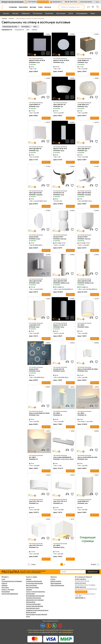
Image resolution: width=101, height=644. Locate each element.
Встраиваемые (82, 13)
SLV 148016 (81, 325)
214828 (96, 255)
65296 (72, 475)
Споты (71, 13)
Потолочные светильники (34, 583)
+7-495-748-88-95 (32, 2)
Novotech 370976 (82, 237)
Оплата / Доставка (8, 590)
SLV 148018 (57, 545)
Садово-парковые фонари (34, 606)
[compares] (43, 53)
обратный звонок (43, 2)
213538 (72, 210)
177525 (47, 166)
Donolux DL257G (34, 369)
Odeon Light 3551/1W (59, 105)
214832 (72, 255)
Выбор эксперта (56, 581)
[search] (82, 7)
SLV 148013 (32, 457)
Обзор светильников (57, 585)
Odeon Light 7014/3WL (35, 281)
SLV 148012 (81, 413)
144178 (96, 122)
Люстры (15, 13)
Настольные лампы (32, 587)
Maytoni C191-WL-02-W (60, 325)
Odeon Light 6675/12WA (60, 281)
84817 (96, 475)
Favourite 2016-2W (59, 369)
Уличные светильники (33, 604)
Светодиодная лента (33, 608)
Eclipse (38, 239)
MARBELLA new (65, 283)
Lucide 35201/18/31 (35, 325)
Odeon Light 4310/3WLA (84, 193)
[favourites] (48, 53)
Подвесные (26, 13)
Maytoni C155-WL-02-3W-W (37, 60)
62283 (72, 431)
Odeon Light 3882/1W (84, 149)
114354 (96, 34)
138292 (47, 343)
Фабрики (4, 585)
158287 (47, 387)
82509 (96, 387)
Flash (86, 371)
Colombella (39, 195)
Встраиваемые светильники (35, 596)
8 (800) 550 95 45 (80, 587)
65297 (48, 519)
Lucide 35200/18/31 (83, 501)
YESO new (63, 239)
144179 (47, 122)
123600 (72, 34)
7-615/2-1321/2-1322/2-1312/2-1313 (71, 459)
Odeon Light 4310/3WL (35, 193)
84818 (96, 78)
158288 (96, 343)
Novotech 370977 (58, 237)
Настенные (49, 13)
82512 (72, 387)
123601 (47, 34)
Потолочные (37, 13)
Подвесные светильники (34, 581)
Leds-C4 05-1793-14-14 (60, 501)
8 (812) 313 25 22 (80, 583)
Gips (62, 106)
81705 (96, 299)
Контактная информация (10, 594)
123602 (72, 122)
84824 (48, 299)
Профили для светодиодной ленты (37, 610)
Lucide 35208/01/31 (35, 105)
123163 (72, 343)
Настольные (61, 13)
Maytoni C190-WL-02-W (60, 149)
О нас (3, 579)
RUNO (38, 283)
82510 (48, 431)
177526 (96, 166)
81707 (72, 519)
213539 (96, 210)
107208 (47, 210)
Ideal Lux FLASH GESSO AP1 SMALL (88, 369)
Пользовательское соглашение (12, 581)
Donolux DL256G (34, 237)
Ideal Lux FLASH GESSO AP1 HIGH (87, 457)
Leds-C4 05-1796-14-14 (36, 501)
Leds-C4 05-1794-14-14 (36, 545)
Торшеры (29, 590)
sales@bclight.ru (57, 2)
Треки (93, 13)
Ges (37, 503)
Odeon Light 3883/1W (35, 149)
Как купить (5, 587)
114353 (47, 78)
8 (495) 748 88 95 (80, 579)
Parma (38, 62)
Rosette (63, 371)
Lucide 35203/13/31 (83, 105)
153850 (72, 166)
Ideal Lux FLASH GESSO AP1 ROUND (40, 413)
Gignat (62, 195)
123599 (72, 299)
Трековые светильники (34, 598)
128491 (72, 78)
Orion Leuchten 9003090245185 (62, 457)
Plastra (87, 327)
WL (61, 415)
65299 (48, 475)
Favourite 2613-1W (59, 193)
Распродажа (6, 592)
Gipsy (86, 62)
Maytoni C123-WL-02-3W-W (61, 60)
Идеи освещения (56, 583)
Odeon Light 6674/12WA (84, 281)
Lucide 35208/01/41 (83, 60)
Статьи (53, 579)
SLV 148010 (57, 413)
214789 (47, 255)
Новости (4, 583)
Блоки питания (31, 612)
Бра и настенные (31, 585)
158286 (96, 431)
